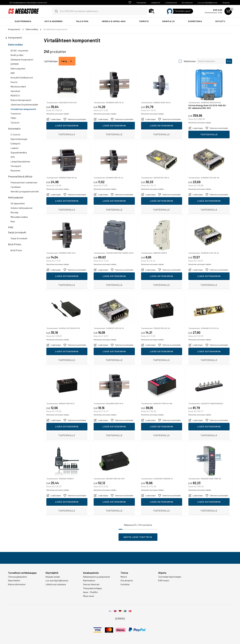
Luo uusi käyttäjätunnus (208, 2)
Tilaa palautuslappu (92, 588)
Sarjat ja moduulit (17, 232)
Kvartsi (14, 82)
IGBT (13, 73)
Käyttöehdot (14, 581)
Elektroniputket (18, 69)
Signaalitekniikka (19, 153)
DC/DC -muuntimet (19, 51)
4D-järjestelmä (18, 203)
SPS (13, 157)
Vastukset (15, 91)
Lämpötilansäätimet (20, 162)
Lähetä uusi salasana (56, 584)
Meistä (124, 577)
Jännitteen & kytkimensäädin (24, 105)
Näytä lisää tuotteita (138, 537)
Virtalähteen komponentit (23, 109)
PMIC (11, 227)
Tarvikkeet (16, 187)
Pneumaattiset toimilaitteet (24, 182)
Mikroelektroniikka (19, 217)
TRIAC (13, 118)
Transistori (16, 114)
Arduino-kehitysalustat (22, 208)
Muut (13, 221)
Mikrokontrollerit (18, 87)
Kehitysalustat (16, 197)
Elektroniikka (15, 44)
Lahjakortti (156, 2)
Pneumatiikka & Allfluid (20, 176)
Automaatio (14, 128)
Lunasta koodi (171, 2)
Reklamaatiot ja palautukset (97, 577)
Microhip (14, 212)
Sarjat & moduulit (19, 238)
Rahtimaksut (89, 581)
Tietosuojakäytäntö (17, 577)
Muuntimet (15, 171)
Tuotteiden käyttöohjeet (170, 577)
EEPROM (15, 64)
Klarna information (17, 584)
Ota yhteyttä (127, 581)
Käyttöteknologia (19, 139)
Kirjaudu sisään (53, 577)
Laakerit (15, 148)
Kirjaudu (226, 2)
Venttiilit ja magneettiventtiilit (25, 191)
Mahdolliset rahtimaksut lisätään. (58, 128)
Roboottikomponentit (21, 100)
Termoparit (16, 166)
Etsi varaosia (187, 2)
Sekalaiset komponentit (22, 60)
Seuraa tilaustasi (91, 584)
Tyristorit (15, 123)
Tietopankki (141, 2)
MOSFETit (15, 96)
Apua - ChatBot (91, 592)
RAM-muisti (164, 581)
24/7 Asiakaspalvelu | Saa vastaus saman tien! (28, 2)
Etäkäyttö (15, 143)
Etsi (229, 61)
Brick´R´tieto (15, 244)
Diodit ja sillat (17, 55)
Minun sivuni (89, 596)
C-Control (15, 134)
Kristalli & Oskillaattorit (22, 78)
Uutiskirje (125, 584)
